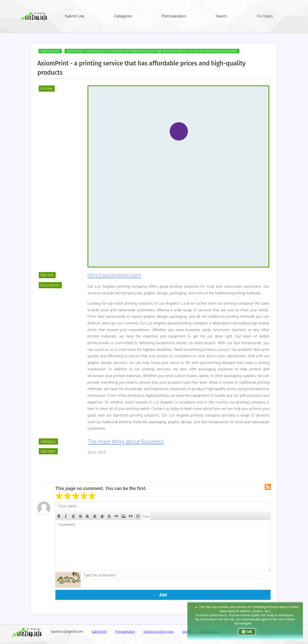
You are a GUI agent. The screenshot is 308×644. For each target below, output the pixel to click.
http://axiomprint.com (114, 275)
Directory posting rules (159, 632)
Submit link (99, 632)
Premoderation (174, 16)
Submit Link (75, 16)
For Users (265, 16)
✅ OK (247, 632)
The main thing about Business (126, 442)
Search (222, 16)
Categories (123, 16)
